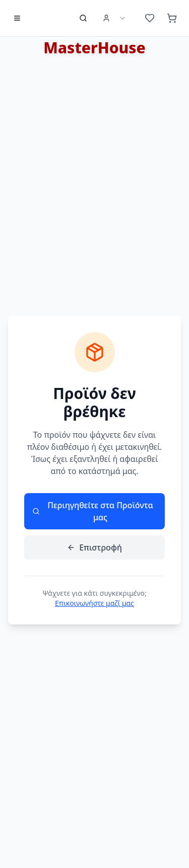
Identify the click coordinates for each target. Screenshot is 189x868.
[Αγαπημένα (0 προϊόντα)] (150, 18)
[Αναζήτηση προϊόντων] (83, 18)
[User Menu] (114, 18)
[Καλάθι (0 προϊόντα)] (172, 18)
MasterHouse (94, 48)
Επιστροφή (94, 547)
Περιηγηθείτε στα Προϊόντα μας (93, 511)
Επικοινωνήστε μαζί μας (94, 603)
